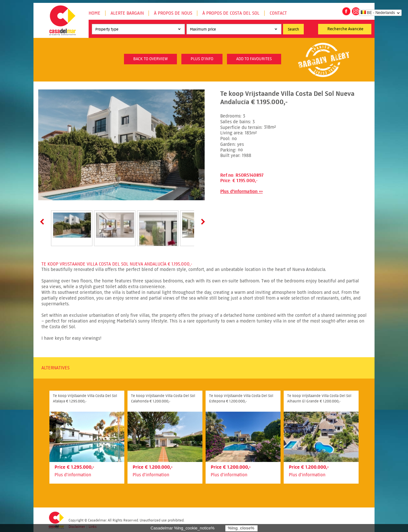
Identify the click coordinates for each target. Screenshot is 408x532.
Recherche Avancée (345, 29)
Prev (43, 222)
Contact (278, 13)
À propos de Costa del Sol (231, 13)
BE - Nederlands (378, 13)
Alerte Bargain (127, 13)
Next (202, 222)
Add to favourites (254, 59)
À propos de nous (173, 13)
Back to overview (150, 59)
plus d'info (202, 59)
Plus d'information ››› (241, 192)
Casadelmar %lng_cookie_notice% (182, 528)
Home (95, 13)
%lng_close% (241, 528)
